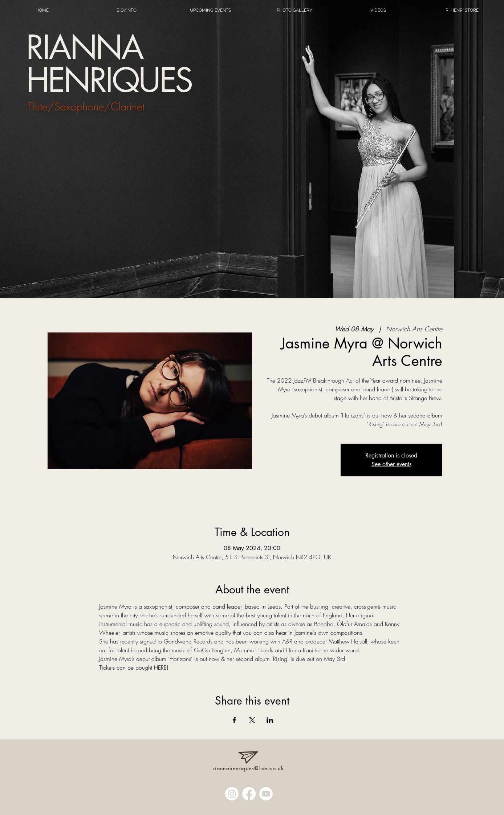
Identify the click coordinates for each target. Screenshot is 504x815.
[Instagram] (232, 794)
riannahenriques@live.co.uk (248, 768)
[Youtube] (266, 794)
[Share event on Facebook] (234, 720)
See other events (391, 464)
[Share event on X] (252, 720)
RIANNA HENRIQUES (109, 64)
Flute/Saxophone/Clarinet (86, 107)
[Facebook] (249, 794)
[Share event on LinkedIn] (270, 720)
